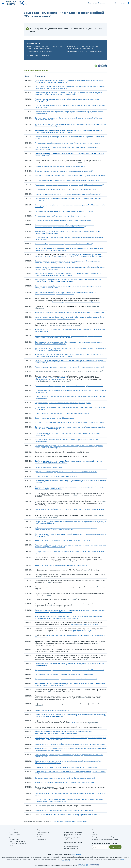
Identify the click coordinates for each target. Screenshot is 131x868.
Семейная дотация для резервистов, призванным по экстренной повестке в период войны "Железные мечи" (68, 434)
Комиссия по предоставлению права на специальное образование (76, 302)
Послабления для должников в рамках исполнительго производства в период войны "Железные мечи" (70, 138)
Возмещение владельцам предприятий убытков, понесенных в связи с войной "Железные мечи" (70, 313)
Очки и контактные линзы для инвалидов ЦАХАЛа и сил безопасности (60, 166)
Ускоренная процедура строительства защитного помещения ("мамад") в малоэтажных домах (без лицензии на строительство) (71, 523)
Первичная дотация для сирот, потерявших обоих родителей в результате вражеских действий (69, 367)
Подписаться (115, 847)
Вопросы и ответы (15, 835)
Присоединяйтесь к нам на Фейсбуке (103, 837)
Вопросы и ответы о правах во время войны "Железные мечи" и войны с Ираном (83, 47)
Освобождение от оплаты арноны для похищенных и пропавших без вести (62, 413)
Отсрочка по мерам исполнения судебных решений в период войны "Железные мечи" (66, 679)
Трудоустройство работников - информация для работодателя (84, 52)
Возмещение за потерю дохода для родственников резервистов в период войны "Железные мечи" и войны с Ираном (70, 330)
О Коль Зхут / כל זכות (16, 833)
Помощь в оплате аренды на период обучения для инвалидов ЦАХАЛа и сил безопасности (68, 194)
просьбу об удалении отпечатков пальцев (50, 380)
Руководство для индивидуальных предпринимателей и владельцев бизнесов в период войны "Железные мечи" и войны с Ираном (69, 447)
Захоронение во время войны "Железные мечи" (52, 710)
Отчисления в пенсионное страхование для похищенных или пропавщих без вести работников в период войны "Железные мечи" (70, 268)
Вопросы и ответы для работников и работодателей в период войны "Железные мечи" (66, 767)
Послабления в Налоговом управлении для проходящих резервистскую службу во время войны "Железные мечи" (69, 113)
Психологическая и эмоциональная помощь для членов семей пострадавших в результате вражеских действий (68, 148)
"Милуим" (38, 706)
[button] (3, 3)
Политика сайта (14, 839)
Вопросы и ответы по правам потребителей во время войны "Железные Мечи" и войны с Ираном (70, 744)
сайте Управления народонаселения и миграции (62, 325)
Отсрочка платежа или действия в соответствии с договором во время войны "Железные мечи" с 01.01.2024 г (70, 206)
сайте (80, 162)
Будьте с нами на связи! (17, 841)
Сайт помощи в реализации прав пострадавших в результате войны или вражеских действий (69, 372)
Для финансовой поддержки (18, 844)
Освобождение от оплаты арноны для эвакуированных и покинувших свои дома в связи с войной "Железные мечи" (70, 397)
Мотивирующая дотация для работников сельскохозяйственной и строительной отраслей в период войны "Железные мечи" (68, 232)
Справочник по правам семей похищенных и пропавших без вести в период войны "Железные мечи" (70, 636)
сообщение (72, 561)
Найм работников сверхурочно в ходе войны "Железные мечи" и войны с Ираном (64, 783)
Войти (11, 846)
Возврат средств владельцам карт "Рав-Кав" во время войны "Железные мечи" (63, 220)
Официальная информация (45, 787)
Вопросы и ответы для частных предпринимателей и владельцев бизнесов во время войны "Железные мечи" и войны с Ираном (68, 762)
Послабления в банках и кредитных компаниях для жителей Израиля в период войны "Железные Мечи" (70, 552)
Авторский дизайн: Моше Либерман (72, 839)
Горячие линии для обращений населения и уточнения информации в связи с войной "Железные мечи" (70, 794)
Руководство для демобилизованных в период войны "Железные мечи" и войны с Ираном (67, 143)
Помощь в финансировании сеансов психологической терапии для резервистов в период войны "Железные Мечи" (70, 106)
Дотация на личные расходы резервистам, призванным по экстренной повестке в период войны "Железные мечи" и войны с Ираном (70, 428)
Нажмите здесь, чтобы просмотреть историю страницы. (71, 822)
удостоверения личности (44, 378)
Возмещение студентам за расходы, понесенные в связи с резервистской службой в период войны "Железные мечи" (71, 362)
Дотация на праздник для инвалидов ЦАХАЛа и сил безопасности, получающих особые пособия (70, 176)
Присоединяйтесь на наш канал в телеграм (106, 839)
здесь (85, 659)
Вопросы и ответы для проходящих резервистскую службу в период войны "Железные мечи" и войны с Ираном (69, 756)
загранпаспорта (62, 378)
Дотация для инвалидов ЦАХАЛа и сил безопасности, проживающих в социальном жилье (67, 180)
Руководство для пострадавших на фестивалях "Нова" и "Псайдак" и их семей (63, 540)
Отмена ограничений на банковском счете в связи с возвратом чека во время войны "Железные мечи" (70, 510)
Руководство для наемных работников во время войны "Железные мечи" (61, 565)
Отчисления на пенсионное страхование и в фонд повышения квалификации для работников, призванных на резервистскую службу (69, 488)
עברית (123, 3)
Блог (93, 833)
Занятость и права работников (38, 56)
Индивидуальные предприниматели (40, 51)
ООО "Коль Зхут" (77, 854)
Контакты (95, 835)
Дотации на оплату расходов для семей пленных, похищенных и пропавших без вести (66, 472)
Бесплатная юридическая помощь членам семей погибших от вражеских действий (65, 778)
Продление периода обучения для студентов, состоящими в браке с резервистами (65, 189)
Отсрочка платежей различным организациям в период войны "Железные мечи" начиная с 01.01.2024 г (68, 200)
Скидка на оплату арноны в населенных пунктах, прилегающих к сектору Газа (63, 403)
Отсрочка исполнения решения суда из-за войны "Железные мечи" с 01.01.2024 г (64, 211)
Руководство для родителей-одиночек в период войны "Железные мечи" (61, 216)
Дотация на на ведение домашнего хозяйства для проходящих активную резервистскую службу (69, 423)
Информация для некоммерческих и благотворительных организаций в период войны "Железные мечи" (70, 773)
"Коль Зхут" (73, 723)
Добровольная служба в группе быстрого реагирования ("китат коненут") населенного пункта (69, 386)
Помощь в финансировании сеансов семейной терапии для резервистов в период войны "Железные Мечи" (67, 100)
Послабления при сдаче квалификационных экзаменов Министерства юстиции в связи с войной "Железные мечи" (70, 155)
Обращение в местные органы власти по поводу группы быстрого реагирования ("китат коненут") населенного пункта (70, 391)
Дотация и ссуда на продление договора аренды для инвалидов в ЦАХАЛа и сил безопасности (69, 185)
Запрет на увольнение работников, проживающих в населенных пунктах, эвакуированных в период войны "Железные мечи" (68, 287)
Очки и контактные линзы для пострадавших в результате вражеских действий (63, 171)
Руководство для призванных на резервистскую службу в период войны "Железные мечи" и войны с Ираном (70, 482)
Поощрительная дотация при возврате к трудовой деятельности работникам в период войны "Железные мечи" (69, 238)
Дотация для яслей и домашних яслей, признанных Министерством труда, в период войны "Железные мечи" (68, 440)
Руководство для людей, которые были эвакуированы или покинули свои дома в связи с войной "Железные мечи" (69, 665)
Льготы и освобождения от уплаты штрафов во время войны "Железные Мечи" (63, 244)
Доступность (13, 837)
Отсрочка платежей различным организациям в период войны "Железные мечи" (64, 674)
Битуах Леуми (92, 723)
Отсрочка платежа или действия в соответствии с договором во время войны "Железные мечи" (69, 670)
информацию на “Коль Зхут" (81, 631)
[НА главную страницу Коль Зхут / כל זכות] (12, 3)
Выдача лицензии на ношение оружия (49, 467)
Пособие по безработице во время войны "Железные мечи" (57, 476)
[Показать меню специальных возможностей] (129, 3)
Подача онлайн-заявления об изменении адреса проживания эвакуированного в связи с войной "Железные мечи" (70, 408)
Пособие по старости (44, 837)
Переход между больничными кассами (84, 624)
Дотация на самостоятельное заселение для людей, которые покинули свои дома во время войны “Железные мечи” (70, 535)
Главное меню (41, 839)
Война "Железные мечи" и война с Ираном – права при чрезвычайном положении (45, 47)
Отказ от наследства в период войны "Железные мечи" (55, 418)
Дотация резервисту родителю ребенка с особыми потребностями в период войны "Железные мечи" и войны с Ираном (69, 119)
